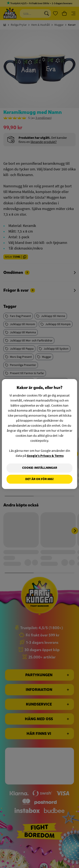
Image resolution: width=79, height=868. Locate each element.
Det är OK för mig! (39, 479)
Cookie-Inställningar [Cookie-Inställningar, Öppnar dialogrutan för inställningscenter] (40, 468)
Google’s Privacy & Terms (45, 456)
